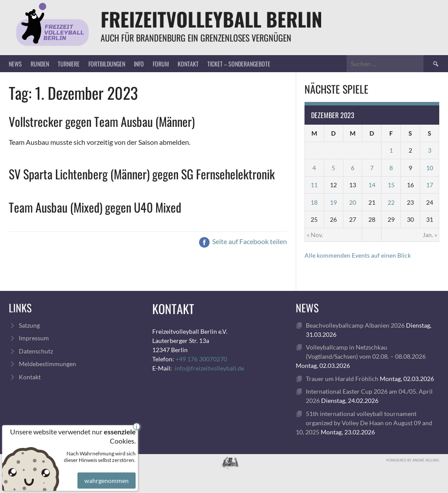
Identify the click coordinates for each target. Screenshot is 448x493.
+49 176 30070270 (201, 359)
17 (430, 185)
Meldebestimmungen (47, 364)
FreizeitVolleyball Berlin (212, 19)
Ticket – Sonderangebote (239, 64)
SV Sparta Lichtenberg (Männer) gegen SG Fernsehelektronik (142, 174)
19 (333, 202)
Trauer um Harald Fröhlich (342, 379)
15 (391, 185)
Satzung (29, 325)
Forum (161, 64)
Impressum (34, 338)
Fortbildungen (107, 64)
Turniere (69, 64)
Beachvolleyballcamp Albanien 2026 (355, 325)
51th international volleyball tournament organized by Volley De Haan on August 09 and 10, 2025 (364, 423)
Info (139, 64)
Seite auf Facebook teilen (243, 241)
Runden (40, 64)
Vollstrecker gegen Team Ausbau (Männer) (102, 121)
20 (353, 202)
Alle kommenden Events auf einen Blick (358, 255)
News (15, 64)
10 (430, 168)
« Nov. (315, 235)
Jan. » (430, 235)
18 (314, 202)
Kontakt (188, 64)
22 (391, 202)
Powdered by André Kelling (413, 460)
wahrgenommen (105, 473)
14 (372, 185)
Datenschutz (36, 351)
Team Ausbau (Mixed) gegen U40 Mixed (95, 207)
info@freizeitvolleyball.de (209, 368)
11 (314, 185)
